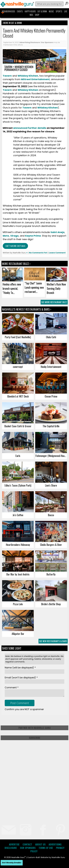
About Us (40, 844)
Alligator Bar (18, 634)
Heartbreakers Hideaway (18, 545)
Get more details (15, 246)
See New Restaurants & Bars (53, 641)
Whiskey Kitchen (28, 90)
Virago (14, 236)
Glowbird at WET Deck (18, 396)
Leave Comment (57, 253)
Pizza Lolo (18, 604)
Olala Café (51, 337)
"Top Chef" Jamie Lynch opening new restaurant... (34, 287)
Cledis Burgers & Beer (51, 545)
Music (51, 11)
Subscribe (35, 738)
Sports (59, 11)
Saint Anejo (57, 232)
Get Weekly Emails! (12, 863)
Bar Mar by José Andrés (18, 574)
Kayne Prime (33, 236)
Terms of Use (46, 848)
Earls (18, 456)
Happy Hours (30, 11)
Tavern (7, 90)
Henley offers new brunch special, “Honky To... (12, 288)
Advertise (14, 844)
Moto (6, 236)
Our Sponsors (47, 42)
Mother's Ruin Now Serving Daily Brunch (56, 288)
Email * (21, 678)
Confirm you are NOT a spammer (24, 709)
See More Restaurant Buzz (54, 302)
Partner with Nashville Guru (34, 728)
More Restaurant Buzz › (16, 264)
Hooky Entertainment (51, 367)
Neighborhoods (9, 11)
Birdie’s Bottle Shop (51, 604)
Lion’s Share (51, 485)
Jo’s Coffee (18, 515)
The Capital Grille (51, 426)
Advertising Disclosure (30, 42)
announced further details (30, 128)
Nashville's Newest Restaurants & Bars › (27, 309)
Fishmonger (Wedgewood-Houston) (51, 456)
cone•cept (18, 367)
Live (66, 11)
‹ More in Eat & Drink (12, 23)
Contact (27, 844)
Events (20, 11)
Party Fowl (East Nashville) (18, 337)
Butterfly (51, 574)
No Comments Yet (38, 253)
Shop (37, 15)
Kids (31, 15)
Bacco (51, 515)
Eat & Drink (42, 11)
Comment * (12, 687)
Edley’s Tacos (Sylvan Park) (18, 485)
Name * (20, 668)
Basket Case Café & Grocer (18, 426)
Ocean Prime (51, 396)
